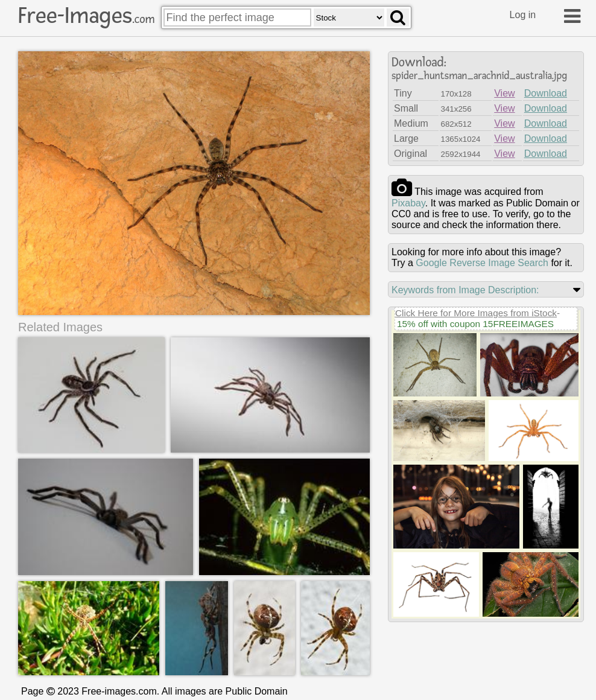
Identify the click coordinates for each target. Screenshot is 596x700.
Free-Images (86, 16)
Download (546, 93)
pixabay (408, 203)
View (504, 93)
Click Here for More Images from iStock (476, 313)
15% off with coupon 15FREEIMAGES (475, 324)
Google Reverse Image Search (482, 263)
